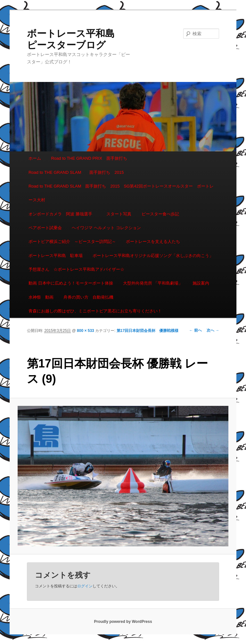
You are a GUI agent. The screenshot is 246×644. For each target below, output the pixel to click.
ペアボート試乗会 (45, 228)
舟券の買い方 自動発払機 (88, 297)
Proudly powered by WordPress (123, 622)
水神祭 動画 (41, 297)
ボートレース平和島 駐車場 (56, 256)
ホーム (35, 158)
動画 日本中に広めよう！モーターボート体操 (71, 283)
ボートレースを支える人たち (153, 241)
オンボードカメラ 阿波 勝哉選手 (62, 214)
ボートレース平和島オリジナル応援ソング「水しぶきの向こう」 (153, 256)
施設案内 (201, 283)
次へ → (213, 330)
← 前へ (196, 330)
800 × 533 (86, 331)
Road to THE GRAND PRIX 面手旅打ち (89, 158)
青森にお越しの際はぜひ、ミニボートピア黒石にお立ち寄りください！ (95, 311)
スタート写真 (119, 214)
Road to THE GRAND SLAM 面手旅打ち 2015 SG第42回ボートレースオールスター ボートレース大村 (121, 193)
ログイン (85, 586)
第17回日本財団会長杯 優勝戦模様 (148, 331)
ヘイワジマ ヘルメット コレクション (106, 228)
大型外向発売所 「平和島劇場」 (153, 283)
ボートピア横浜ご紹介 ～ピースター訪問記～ (72, 241)
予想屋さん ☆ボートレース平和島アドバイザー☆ (76, 269)
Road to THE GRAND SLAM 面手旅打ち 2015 (76, 172)
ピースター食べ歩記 (160, 214)
